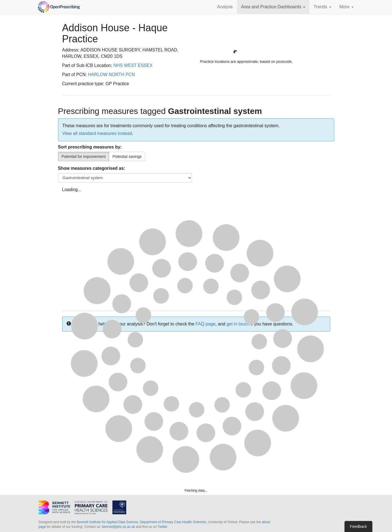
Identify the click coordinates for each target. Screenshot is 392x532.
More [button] (347, 7)
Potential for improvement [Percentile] (84, 157)
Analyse (225, 7)
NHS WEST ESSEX (133, 65)
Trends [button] (322, 7)
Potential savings (127, 157)
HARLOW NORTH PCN (112, 75)
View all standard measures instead (97, 133)
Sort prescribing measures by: (90, 147)
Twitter (162, 527)
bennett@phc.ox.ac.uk (119, 527)
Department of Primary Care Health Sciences (173, 522)
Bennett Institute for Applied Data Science (107, 522)
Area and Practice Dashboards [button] (273, 7)
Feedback (358, 526)
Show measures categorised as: (92, 168)
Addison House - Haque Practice (115, 33)
